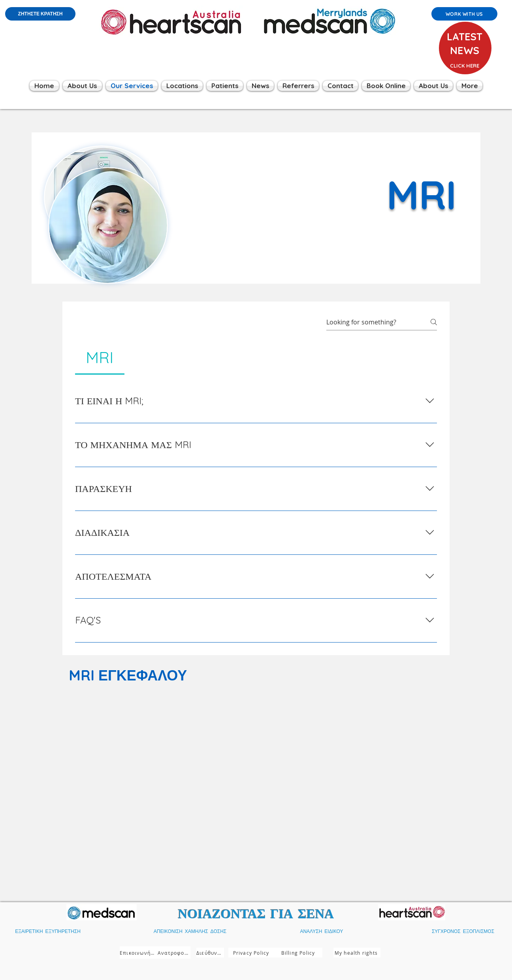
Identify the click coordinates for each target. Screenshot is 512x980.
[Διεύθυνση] (210, 953)
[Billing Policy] (299, 953)
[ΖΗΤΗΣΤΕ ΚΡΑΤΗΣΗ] (40, 14)
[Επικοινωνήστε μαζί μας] (139, 953)
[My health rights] (357, 953)
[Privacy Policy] (252, 953)
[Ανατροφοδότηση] (174, 953)
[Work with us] (464, 14)
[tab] (100, 357)
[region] (464, 59)
